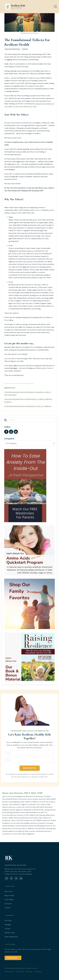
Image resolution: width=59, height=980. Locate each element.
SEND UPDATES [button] (30, 768)
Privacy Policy (9, 972)
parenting (25, 49)
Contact (8, 929)
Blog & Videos (9, 895)
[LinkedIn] (21, 878)
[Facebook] (11, 878)
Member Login (10, 933)
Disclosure (38, 972)
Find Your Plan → (13, 958)
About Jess (9, 891)
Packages (8, 925)
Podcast (8, 908)
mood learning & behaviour (13, 49)
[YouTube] (16, 878)
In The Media (9, 900)
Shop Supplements (11, 937)
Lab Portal (8, 904)
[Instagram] (7, 878)
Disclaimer (29, 972)
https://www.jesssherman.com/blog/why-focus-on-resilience (28, 406)
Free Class (8, 920)
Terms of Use (20, 972)
